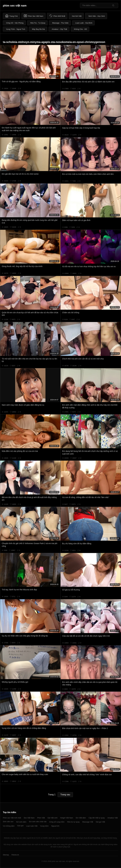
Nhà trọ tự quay (73, 822)
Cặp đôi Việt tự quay (97, 818)
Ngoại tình (55, 826)
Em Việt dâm (81, 818)
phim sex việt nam (15, 6)
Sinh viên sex (8, 822)
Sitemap (6, 855)
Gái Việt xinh (52, 818)
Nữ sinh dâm (21, 822)
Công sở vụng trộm (57, 822)
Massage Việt (88, 822)
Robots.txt (15, 855)
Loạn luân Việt (32, 826)
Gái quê (20, 826)
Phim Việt (41, 818)
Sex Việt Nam (29, 818)
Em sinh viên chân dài (38, 822)
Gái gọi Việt (100, 822)
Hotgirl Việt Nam (67, 818)
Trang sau (65, 795)
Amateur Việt (113, 818)
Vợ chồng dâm (9, 826)
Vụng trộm (44, 826)
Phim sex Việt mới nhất (12, 818)
